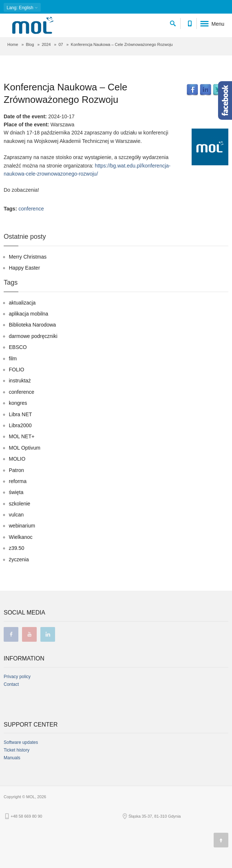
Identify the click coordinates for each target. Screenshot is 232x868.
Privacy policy (17, 677)
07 (61, 44)
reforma (18, 481)
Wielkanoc (21, 537)
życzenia (19, 559)
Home (13, 44)
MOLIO (17, 459)
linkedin (48, 634)
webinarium (22, 526)
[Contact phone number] (190, 22)
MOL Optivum (25, 448)
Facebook (192, 90)
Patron (16, 470)
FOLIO (17, 370)
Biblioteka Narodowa (32, 325)
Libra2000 (20, 425)
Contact (11, 684)
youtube (29, 634)
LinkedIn (206, 90)
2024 (46, 44)
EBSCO (18, 347)
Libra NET (20, 414)
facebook (11, 634)
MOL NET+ (22, 436)
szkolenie (19, 504)
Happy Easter (24, 268)
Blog (30, 44)
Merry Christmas (28, 257)
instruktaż (20, 381)
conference (31, 209)
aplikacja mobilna (28, 314)
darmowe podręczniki (33, 336)
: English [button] (22, 8)
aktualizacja (22, 303)
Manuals (12, 758)
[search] (173, 22)
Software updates (21, 742)
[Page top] (221, 840)
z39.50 (17, 548)
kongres (18, 403)
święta (16, 492)
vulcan (16, 515)
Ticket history (17, 750)
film (13, 359)
